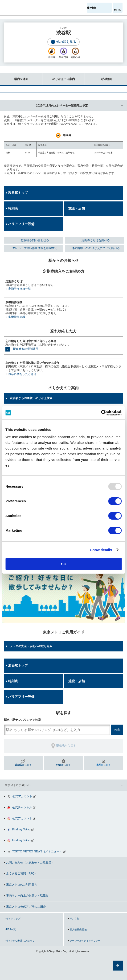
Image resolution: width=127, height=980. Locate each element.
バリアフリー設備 (21, 224)
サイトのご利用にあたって (20, 941)
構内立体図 (14, 77)
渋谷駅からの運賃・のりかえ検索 (31, 398)
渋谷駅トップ (18, 193)
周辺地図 (98, 77)
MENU (117, 10)
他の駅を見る (66, 42)
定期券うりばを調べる (96, 240)
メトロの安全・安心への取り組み (31, 646)
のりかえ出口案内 (59, 77)
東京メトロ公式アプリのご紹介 (26, 907)
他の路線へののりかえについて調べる (96, 248)
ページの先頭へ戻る (118, 966)
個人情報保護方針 (79, 929)
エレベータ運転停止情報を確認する (35, 248)
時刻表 (13, 208)
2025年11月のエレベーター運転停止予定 (62, 106)
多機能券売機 (17, 317)
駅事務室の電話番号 (26, 349)
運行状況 (92, 8)
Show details (101, 550)
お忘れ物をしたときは (22, 374)
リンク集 (74, 919)
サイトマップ (13, 919)
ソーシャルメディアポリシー (85, 941)
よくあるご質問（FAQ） (22, 873)
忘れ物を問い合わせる (35, 240)
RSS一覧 (11, 929)
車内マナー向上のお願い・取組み (27, 895)
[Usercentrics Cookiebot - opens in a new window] (101, 413)
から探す (23, 765)
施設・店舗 (77, 208)
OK (63, 564)
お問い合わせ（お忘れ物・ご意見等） (30, 863)
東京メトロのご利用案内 (22, 885)
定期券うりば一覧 (20, 289)
